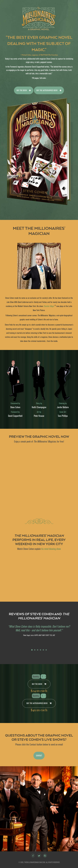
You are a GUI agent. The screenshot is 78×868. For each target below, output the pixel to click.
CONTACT (39, 756)
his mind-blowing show (51, 549)
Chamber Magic (49, 306)
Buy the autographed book (49, 90)
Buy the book (24, 90)
